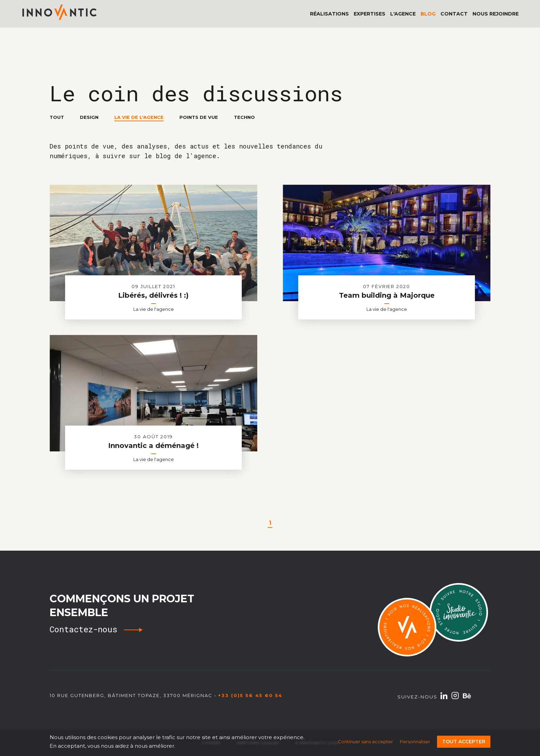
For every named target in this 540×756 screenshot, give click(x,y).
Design (89, 117)
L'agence (403, 14)
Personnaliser (415, 742)
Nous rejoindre (496, 14)
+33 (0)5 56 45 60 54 (250, 695)
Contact (454, 14)
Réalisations (329, 14)
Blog (428, 14)
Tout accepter (464, 742)
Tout (57, 117)
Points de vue (199, 117)
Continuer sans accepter (365, 742)
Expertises (370, 14)
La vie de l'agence (139, 118)
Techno (244, 117)
